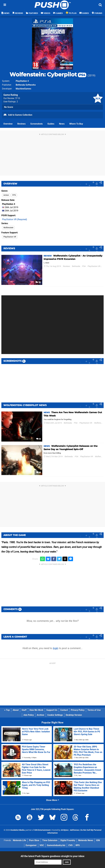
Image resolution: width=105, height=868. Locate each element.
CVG (70, 845)
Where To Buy (76, 124)
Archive (41, 715)
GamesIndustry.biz (56, 845)
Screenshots (37, 124)
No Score (9, 107)
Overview (8, 124)
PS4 (84, 266)
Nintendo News (86, 840)
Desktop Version (74, 715)
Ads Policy (29, 715)
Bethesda (76, 266)
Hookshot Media (17, 830)
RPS (78, 845)
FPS (14, 195)
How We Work (36, 710)
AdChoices (74, 830)
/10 (18, 98)
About (16, 710)
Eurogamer (31, 845)
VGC (42, 845)
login (56, 648)
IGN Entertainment (42, 830)
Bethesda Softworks (26, 85)
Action (6, 195)
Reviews (21, 124)
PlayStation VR (10, 237)
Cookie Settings (55, 715)
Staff (24, 710)
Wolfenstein (8, 228)
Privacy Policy (78, 710)
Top (7, 710)
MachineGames (23, 89)
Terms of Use (94, 710)
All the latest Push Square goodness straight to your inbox (52, 856)
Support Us (52, 710)
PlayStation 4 (22, 81)
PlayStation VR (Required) (15, 219)
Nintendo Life (19, 840)
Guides (51, 124)
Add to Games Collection (18, 115)
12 (38, 282)
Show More (53, 800)
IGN (98, 840)
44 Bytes (65, 830)
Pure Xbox (34, 840)
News (62, 124)
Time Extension (50, 840)
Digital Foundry (68, 840)
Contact (64, 710)
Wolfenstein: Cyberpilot (48, 74)
